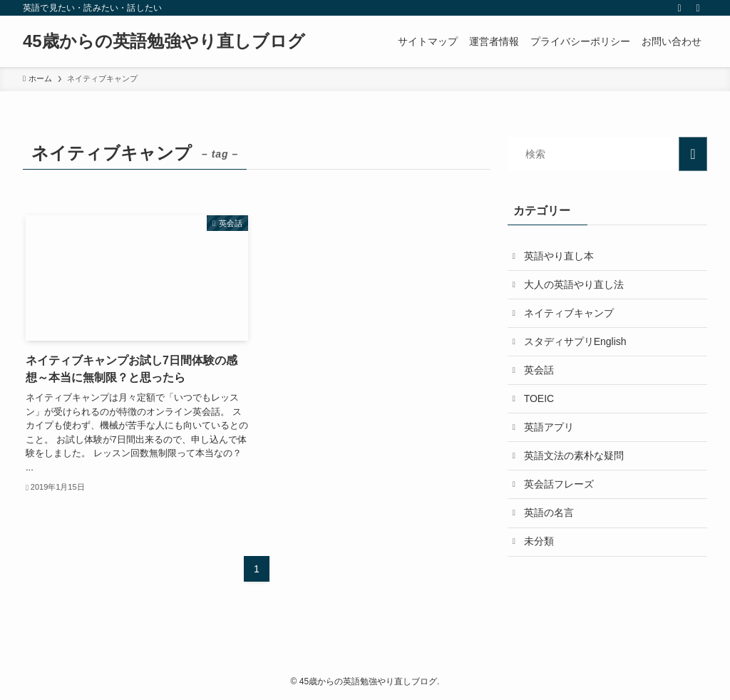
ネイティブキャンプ (570, 316)
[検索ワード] (607, 154)
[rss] (679, 8)
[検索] (698, 8)
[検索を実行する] (693, 154)
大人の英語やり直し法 (575, 286)
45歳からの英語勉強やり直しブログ (164, 41)
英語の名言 (550, 523)
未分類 (540, 553)
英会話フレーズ (560, 493)
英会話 (540, 375)
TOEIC (541, 405)
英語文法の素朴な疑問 (575, 464)
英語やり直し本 (560, 257)
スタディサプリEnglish (577, 345)
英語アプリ (550, 434)
